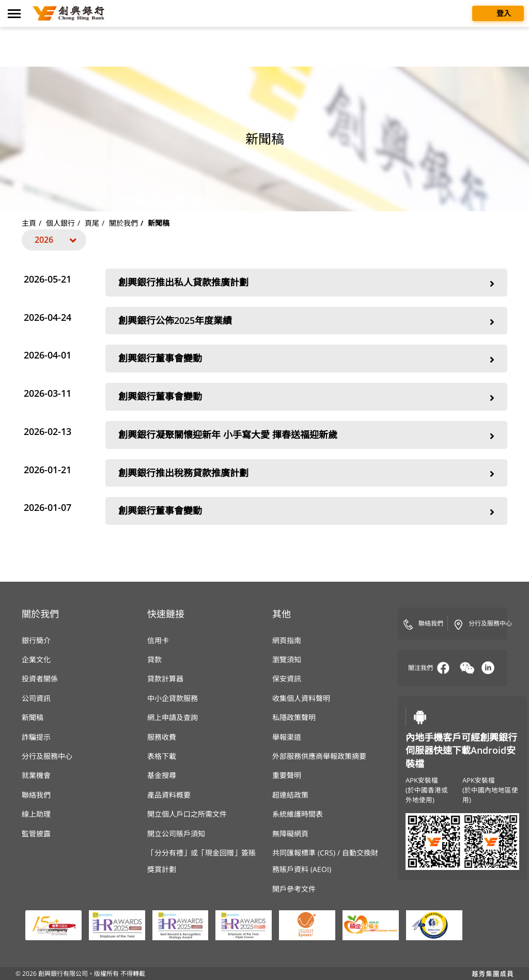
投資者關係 (40, 679)
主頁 (29, 223)
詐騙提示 (36, 737)
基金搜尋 (162, 775)
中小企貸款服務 (173, 698)
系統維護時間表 (298, 814)
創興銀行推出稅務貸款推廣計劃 (306, 474)
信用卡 (158, 640)
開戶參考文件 (294, 889)
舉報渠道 (287, 737)
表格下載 (162, 756)
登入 (498, 13)
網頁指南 (287, 640)
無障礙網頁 (290, 834)
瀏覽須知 (287, 659)
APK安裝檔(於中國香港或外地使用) (427, 790)
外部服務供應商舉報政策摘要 (319, 756)
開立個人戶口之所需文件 (187, 814)
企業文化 (36, 659)
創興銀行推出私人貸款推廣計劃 (306, 283)
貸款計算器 (165, 679)
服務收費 (162, 737)
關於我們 (123, 223)
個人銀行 (60, 223)
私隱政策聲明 (294, 717)
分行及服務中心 (47, 756)
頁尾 (92, 223)
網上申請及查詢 (173, 717)
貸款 (154, 659)
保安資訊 (287, 679)
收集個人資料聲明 (301, 698)
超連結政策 (290, 795)
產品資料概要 (169, 795)
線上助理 (36, 814)
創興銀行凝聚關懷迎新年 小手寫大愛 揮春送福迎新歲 (306, 436)
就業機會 (36, 775)
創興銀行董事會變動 (306, 359)
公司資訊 (36, 698)
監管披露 (36, 834)
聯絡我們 (36, 795)
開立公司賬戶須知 (176, 834)
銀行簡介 (36, 640)
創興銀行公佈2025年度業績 (306, 322)
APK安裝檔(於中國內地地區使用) (490, 790)
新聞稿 (33, 717)
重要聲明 (287, 775)
